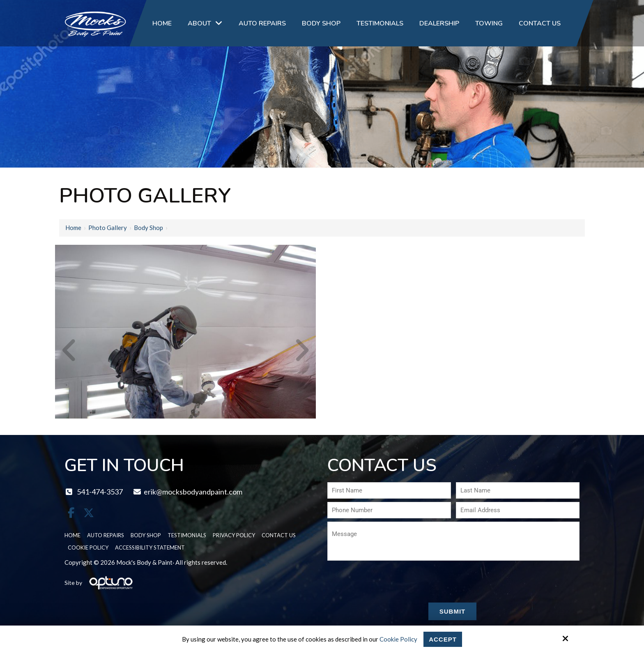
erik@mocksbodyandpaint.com (187, 492)
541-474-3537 (94, 492)
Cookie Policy (398, 639)
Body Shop (148, 228)
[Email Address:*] (518, 510)
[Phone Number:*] (389, 510)
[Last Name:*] (518, 490)
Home (73, 228)
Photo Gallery (108, 228)
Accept (443, 639)
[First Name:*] (389, 490)
